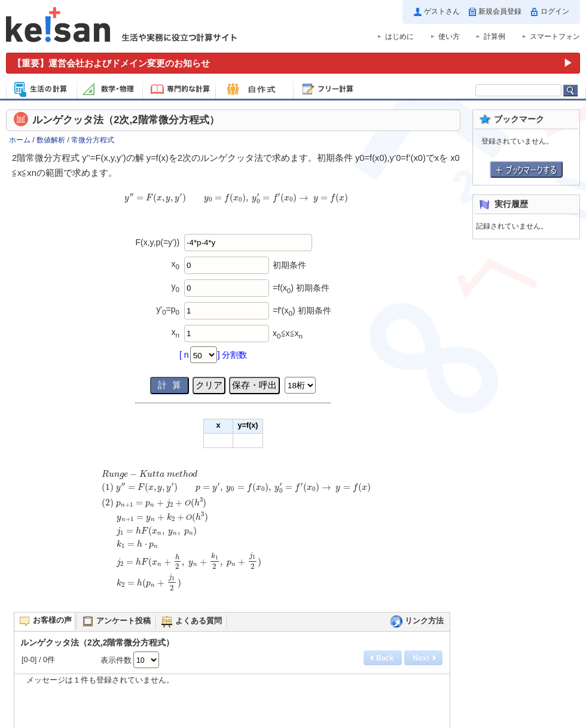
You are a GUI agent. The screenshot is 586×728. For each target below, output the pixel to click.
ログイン (555, 11)
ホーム (20, 140)
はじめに (399, 36)
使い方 (449, 36)
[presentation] (236, 204)
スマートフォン (555, 36)
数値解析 (51, 140)
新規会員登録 (500, 11)
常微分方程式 (93, 140)
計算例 (495, 36)
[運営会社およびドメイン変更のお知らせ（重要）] (293, 63)
